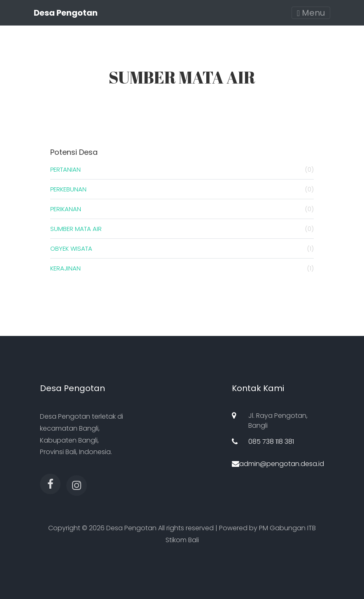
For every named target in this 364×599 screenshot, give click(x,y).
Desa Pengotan (66, 13)
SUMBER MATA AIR (182, 229)
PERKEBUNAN (182, 189)
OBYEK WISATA (182, 248)
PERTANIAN (182, 169)
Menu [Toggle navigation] (311, 13)
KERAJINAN (182, 268)
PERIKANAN (182, 209)
